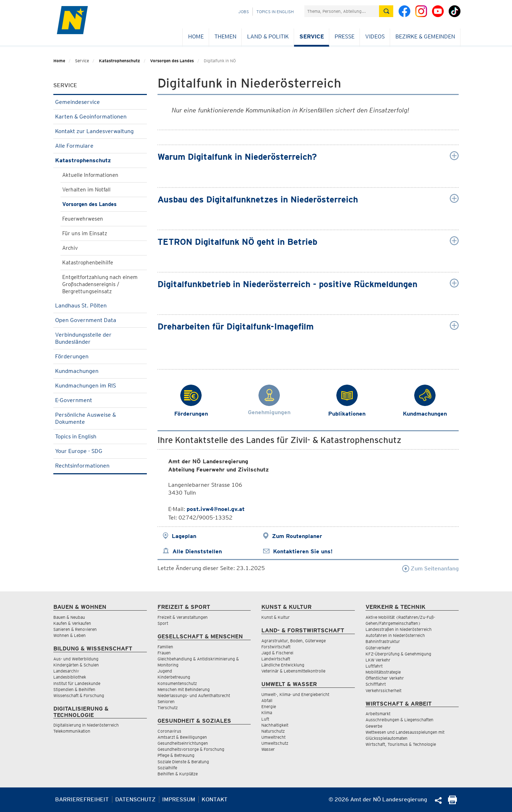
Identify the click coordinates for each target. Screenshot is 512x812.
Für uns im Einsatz (85, 233)
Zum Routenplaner (297, 536)
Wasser (268, 749)
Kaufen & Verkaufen (72, 623)
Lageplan (184, 536)
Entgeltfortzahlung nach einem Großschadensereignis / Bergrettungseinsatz (100, 284)
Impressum (179, 799)
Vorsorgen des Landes (172, 61)
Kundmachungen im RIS (100, 386)
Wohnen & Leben (70, 635)
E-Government (100, 400)
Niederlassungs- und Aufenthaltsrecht (194, 695)
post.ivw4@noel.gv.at (216, 509)
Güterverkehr (378, 648)
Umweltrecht (273, 737)
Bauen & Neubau (69, 617)
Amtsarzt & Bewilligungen (182, 737)
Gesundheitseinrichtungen (183, 743)
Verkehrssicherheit (383, 690)
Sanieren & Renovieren (75, 629)
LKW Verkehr (378, 660)
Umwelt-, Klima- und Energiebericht (295, 694)
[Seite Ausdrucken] (452, 802)
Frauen (164, 653)
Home (196, 36)
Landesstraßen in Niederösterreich (399, 629)
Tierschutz (168, 708)
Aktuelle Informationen (90, 175)
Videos (375, 36)
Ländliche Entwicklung (283, 665)
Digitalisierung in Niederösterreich (86, 725)
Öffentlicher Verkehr (385, 678)
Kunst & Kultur (276, 617)
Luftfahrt (374, 666)
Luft (265, 719)
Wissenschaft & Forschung (79, 695)
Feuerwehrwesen (83, 219)
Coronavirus (169, 731)
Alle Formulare (100, 146)
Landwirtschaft (276, 659)
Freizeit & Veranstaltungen (183, 617)
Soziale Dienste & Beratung (183, 762)
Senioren (166, 702)
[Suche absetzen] (386, 11)
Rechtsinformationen (100, 466)
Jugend (165, 671)
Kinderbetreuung (174, 677)
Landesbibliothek (70, 677)
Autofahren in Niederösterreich (395, 635)
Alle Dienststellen (197, 551)
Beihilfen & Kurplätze (178, 774)
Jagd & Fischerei (277, 653)
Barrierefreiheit (82, 799)
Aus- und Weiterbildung (76, 659)
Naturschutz (273, 731)
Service (312, 36)
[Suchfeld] (342, 11)
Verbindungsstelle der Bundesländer (100, 338)
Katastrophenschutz (119, 61)
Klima (267, 713)
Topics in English (275, 12)
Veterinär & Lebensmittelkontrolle (293, 671)
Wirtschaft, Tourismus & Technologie (401, 744)
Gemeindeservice (100, 102)
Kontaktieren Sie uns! (303, 551)
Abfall (267, 700)
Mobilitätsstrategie (383, 672)
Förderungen (100, 356)
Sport (163, 623)
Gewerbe (374, 726)
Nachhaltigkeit (275, 725)
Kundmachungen (100, 371)
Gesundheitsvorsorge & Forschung (191, 749)
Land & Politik (268, 36)
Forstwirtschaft (276, 647)
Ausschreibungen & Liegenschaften (399, 720)
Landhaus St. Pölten (100, 305)
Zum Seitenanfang (430, 568)
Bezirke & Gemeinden (425, 36)
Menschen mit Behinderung (184, 689)
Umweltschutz (275, 743)
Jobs (244, 12)
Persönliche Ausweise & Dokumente (100, 418)
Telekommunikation (72, 731)
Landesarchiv (66, 671)
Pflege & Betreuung (176, 755)
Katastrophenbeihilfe (88, 263)
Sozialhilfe (167, 768)
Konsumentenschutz (177, 683)
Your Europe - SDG (100, 451)
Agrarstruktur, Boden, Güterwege (294, 641)
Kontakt (215, 799)
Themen (225, 36)
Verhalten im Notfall (86, 190)
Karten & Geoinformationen (100, 117)
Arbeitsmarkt (378, 714)
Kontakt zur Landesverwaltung (100, 131)
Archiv (70, 248)
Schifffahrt (376, 684)
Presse (345, 36)
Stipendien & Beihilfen (74, 689)
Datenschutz (135, 799)
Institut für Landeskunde (77, 683)
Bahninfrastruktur (383, 641)
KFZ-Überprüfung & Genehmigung (398, 654)
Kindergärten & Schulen (76, 665)
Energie (269, 706)
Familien (165, 647)
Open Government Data (100, 320)
